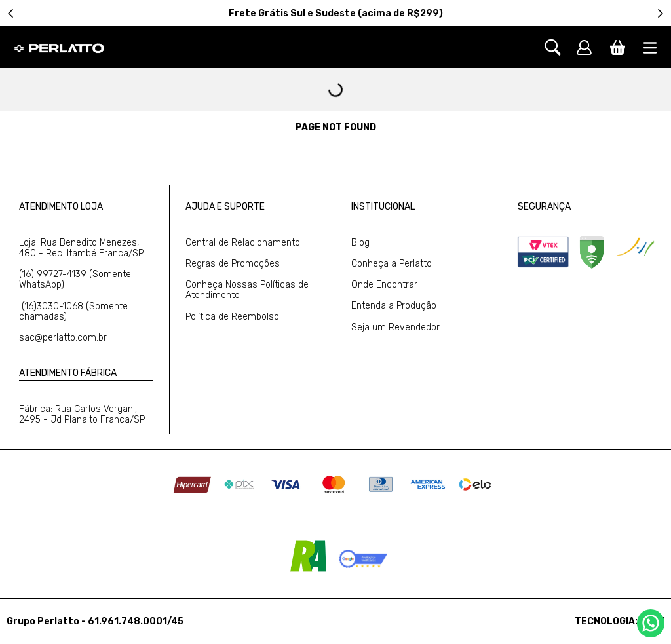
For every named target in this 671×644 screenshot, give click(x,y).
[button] (559, 47)
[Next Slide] (660, 13)
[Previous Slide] (11, 13)
